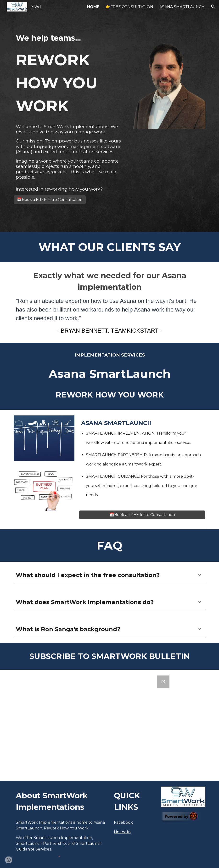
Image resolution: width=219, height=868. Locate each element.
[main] (69, 75)
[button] (213, 7)
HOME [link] (93, 7)
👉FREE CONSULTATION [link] (129, 7)
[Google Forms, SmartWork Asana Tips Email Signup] (110, 725)
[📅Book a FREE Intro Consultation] (50, 200)
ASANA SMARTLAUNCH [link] (182, 7)
